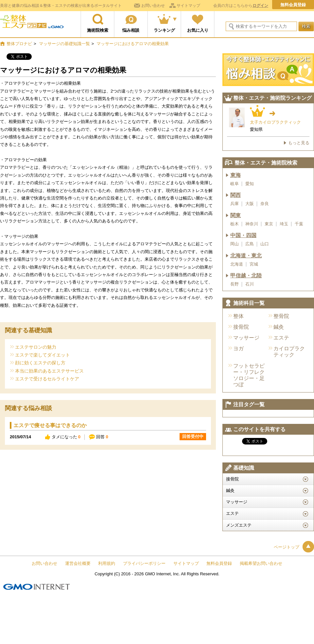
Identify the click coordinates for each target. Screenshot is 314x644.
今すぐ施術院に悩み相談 (268, 70)
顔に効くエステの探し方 (40, 363)
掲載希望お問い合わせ (261, 563)
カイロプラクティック (289, 352)
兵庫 (235, 204)
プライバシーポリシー (144, 563)
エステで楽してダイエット (43, 355)
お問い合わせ (153, 6)
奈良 (265, 204)
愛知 (250, 184)
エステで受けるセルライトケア (47, 379)
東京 (269, 224)
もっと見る (299, 143)
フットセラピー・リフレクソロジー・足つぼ (249, 375)
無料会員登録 (293, 5)
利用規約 (107, 563)
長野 (235, 284)
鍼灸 (279, 327)
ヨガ (238, 348)
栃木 (235, 224)
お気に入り (198, 30)
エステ (281, 338)
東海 (235, 175)
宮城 (254, 264)
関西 (235, 195)
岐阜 (235, 184)
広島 (250, 244)
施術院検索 (98, 30)
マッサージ (246, 338)
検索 (306, 26)
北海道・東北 (246, 256)
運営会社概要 (78, 563)
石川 (250, 284)
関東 (235, 215)
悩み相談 (131, 30)
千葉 (299, 224)
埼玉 (284, 224)
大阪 (250, 204)
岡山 (235, 244)
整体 (238, 316)
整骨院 (281, 316)
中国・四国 (243, 235)
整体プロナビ (32, 25)
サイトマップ (188, 6)
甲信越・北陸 (246, 276)
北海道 (237, 264)
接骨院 (241, 327)
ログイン (260, 6)
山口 (265, 244)
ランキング (164, 30)
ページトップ (294, 547)
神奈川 (252, 224)
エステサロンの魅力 (36, 347)
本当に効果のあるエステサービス (49, 371)
